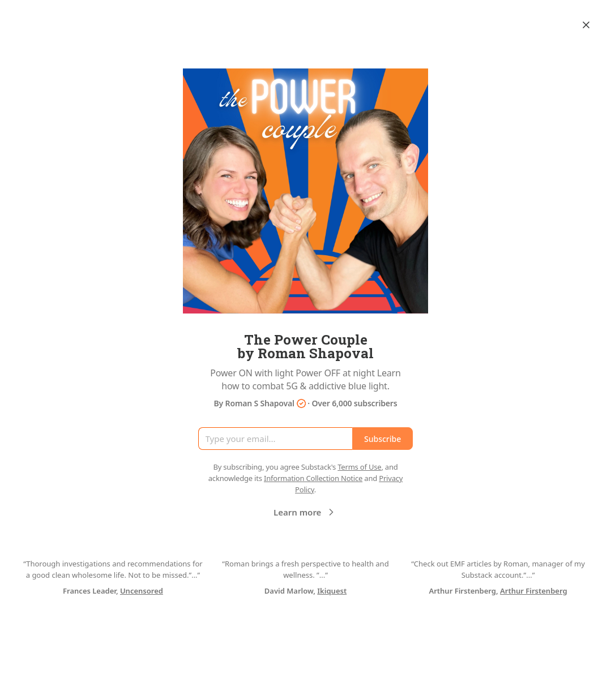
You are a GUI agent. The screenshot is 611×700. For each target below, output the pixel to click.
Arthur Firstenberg (534, 591)
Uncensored (142, 591)
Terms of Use (359, 467)
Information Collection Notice (313, 478)
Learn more (305, 512)
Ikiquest (332, 591)
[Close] (586, 25)
